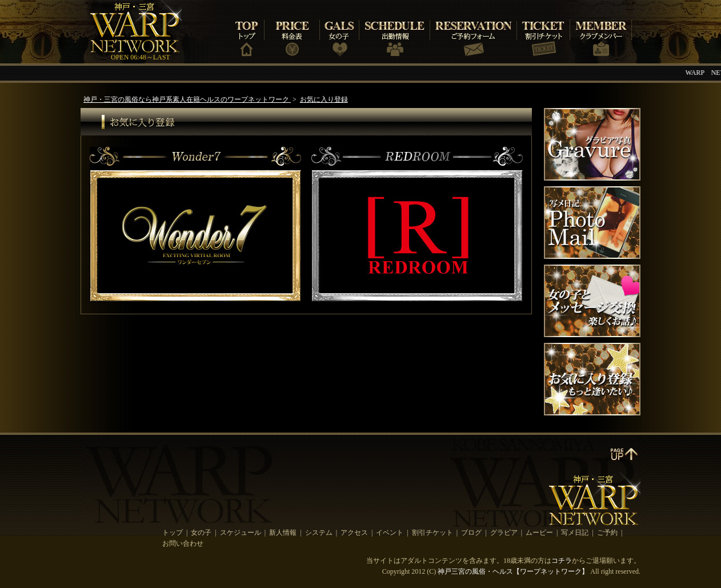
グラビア (504, 533)
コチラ (562, 561)
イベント (390, 533)
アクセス (354, 533)
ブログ (471, 533)
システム (319, 533)
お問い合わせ (183, 543)
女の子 (201, 533)
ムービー (539, 533)
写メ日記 (575, 533)
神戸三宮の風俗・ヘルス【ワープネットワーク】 (513, 571)
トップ (173, 533)
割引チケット (432, 533)
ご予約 (607, 533)
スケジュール (241, 533)
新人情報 (283, 533)
